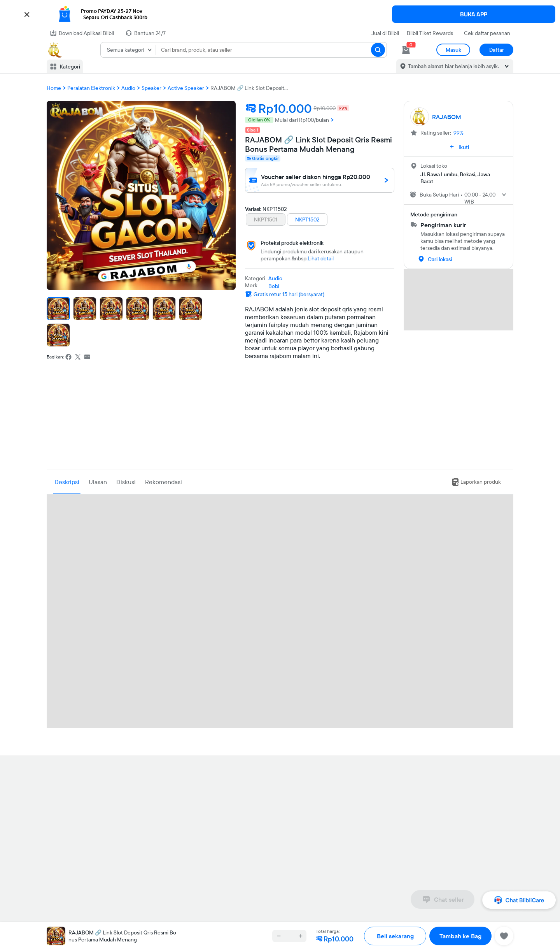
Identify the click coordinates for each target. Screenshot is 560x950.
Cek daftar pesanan (487, 33)
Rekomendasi (164, 482)
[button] (280, 14)
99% (458, 133)
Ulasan (98, 482)
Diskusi (126, 482)
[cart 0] (406, 50)
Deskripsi (67, 482)
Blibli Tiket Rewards (430, 33)
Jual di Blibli (385, 33)
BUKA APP (474, 14)
